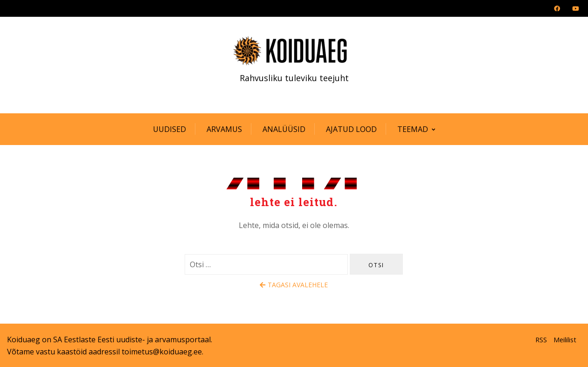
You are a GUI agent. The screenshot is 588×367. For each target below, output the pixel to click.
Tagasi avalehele (294, 285)
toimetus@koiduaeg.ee (162, 352)
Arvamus (224, 129)
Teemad (413, 129)
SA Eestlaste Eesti (84, 339)
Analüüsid (284, 129)
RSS (541, 340)
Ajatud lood (351, 129)
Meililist (565, 340)
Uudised (169, 129)
